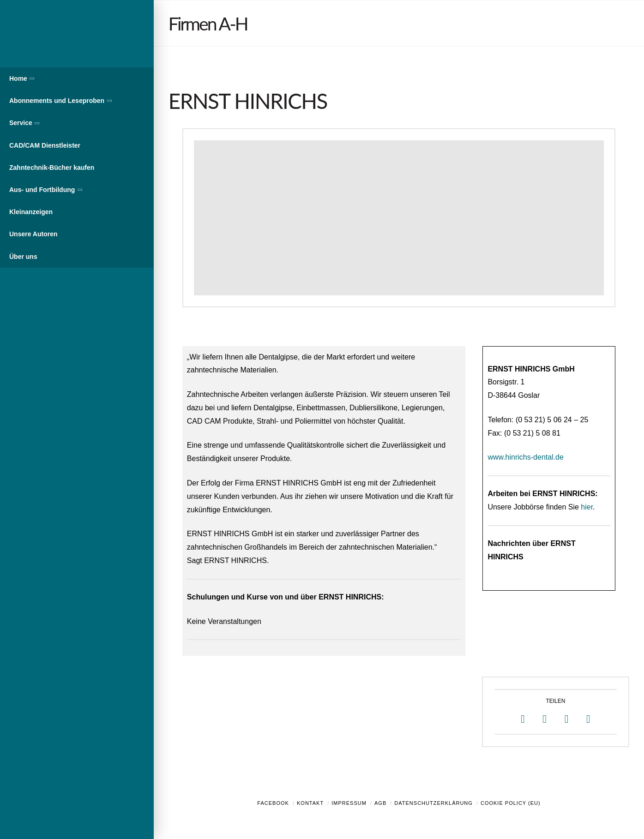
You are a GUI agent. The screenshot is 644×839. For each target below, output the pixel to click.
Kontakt (310, 803)
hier (587, 507)
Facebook (273, 803)
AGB (380, 803)
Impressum (349, 803)
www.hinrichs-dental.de (526, 457)
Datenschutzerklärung (433, 803)
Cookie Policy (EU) (511, 803)
